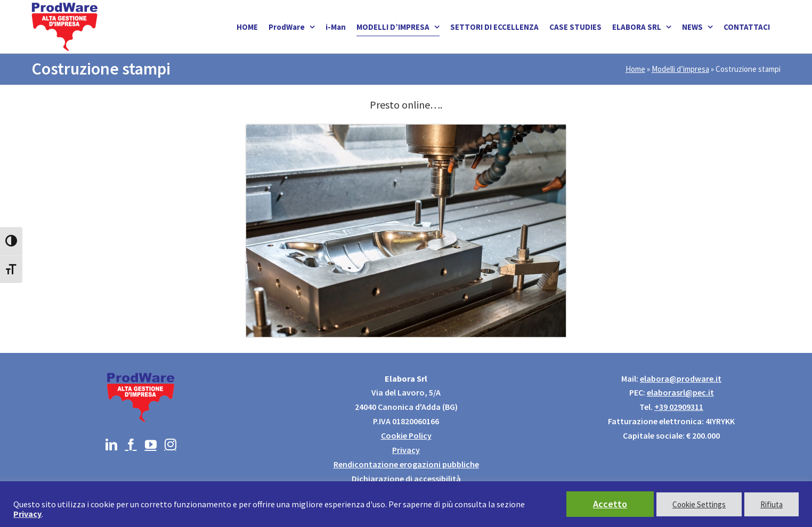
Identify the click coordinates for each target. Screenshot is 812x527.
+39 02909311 (679, 407)
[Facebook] (131, 444)
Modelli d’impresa (680, 69)
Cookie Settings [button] (699, 504)
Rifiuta (772, 504)
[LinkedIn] (111, 444)
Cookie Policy (406, 435)
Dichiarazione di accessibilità (406, 479)
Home (635, 69)
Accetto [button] (610, 504)
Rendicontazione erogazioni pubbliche (406, 464)
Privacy (406, 450)
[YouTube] (151, 444)
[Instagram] (170, 444)
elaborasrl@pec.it (680, 392)
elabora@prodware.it (681, 378)
